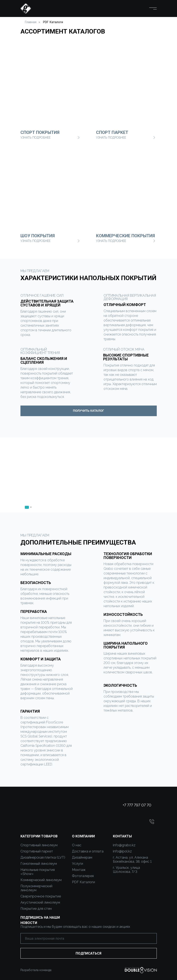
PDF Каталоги (53, 22)
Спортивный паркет (37, 851)
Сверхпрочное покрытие (41, 896)
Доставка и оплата (88, 851)
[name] (86, 497)
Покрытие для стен (36, 909)
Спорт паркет (112, 132)
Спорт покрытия (40, 132)
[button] (152, 822)
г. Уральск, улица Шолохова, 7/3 (126, 870)
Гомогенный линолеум (39, 864)
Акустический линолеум (40, 902)
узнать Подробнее (111, 241)
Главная (31, 22)
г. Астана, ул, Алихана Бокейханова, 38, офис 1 (132, 859)
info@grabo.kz (124, 845)
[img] (126, 187)
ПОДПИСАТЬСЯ (88, 953)
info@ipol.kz (122, 851)
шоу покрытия (38, 236)
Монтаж (79, 870)
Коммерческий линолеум (41, 880)
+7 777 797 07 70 (137, 805)
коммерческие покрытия (125, 236)
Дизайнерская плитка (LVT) (43, 857)
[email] (89, 938)
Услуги (78, 864)
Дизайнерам (82, 857)
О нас (77, 845)
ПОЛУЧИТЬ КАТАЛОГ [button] (88, 411)
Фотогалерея (83, 876)
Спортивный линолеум (39, 845)
